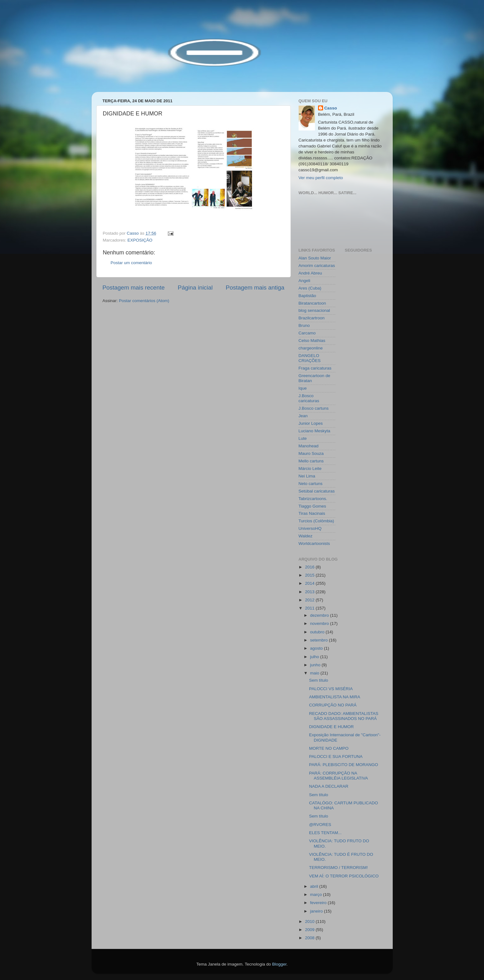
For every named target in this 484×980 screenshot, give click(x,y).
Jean (303, 416)
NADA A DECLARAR (329, 786)
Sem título (319, 680)
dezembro (320, 615)
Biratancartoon (312, 303)
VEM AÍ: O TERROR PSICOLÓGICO (344, 876)
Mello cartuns (311, 461)
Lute (303, 438)
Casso (331, 108)
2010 (310, 921)
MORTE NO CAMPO (329, 748)
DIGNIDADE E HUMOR (331, 727)
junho (316, 665)
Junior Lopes (311, 423)
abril (315, 886)
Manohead (309, 446)
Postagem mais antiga (255, 288)
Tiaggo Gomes (312, 506)
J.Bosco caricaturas (309, 398)
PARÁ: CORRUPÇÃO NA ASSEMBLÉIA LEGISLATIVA (338, 776)
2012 (310, 600)
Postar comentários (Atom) (144, 301)
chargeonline (311, 348)
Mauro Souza (311, 453)
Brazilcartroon (312, 318)
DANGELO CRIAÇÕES (310, 358)
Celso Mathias (312, 341)
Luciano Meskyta (314, 431)
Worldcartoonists (314, 543)
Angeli (305, 281)
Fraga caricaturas (315, 368)
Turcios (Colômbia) (316, 521)
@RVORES (320, 825)
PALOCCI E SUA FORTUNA (336, 756)
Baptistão (307, 296)
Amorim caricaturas (317, 266)
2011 (310, 608)
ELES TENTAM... (325, 833)
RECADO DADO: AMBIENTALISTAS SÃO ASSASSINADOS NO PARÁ (344, 716)
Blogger (279, 964)
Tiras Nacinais (312, 513)
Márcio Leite (310, 469)
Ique (303, 388)
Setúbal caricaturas (317, 491)
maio (315, 673)
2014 (310, 583)
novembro (320, 623)
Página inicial (195, 288)
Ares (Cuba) (310, 288)
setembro (320, 640)
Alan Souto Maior (315, 258)
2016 (310, 567)
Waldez (306, 536)
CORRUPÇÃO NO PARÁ (333, 705)
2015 (310, 575)
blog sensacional (314, 310)
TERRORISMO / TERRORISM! (338, 868)
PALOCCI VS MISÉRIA (331, 689)
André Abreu (310, 273)
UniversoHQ (310, 528)
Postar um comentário (131, 263)
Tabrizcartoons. (313, 499)
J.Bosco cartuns (314, 408)
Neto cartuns (311, 484)
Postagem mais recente (134, 288)
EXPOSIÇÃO (140, 240)
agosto (317, 648)
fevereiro (319, 903)
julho (315, 657)
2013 (310, 592)
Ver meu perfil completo (321, 178)
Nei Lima (307, 476)
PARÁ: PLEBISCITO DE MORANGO (343, 765)
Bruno (304, 325)
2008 (310, 938)
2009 (310, 930)
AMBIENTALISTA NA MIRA (335, 697)
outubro (318, 632)
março (317, 895)
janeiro (317, 911)
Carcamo (307, 333)
